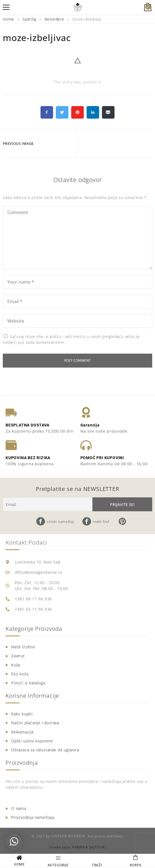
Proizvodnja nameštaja (33, 817)
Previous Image (18, 144)
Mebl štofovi (23, 647)
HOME (19, 864)
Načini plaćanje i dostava (35, 723)
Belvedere (54, 19)
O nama (19, 808)
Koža (16, 665)
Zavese (18, 656)
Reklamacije (23, 732)
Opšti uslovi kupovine (32, 741)
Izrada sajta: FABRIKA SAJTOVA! (77, 847)
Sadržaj (30, 19)
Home (9, 19)
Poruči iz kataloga (28, 683)
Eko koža (20, 674)
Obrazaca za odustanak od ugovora (45, 750)
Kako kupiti (22, 714)
